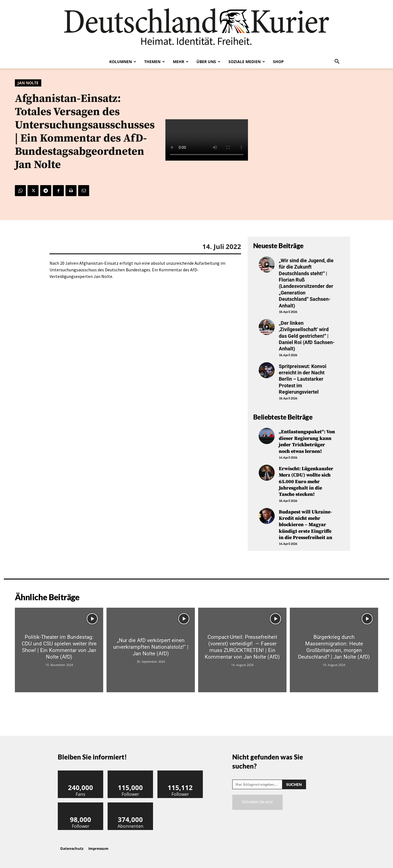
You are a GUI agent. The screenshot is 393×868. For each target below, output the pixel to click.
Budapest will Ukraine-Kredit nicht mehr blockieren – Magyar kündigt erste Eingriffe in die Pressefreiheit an (305, 525)
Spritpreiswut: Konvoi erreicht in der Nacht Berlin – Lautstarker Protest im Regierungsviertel (303, 379)
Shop (278, 62)
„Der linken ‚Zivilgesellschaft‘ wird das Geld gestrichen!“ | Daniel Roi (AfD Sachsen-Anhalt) (307, 336)
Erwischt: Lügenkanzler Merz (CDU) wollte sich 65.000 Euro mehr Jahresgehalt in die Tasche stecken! (306, 482)
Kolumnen (123, 62)
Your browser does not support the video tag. (207, 140)
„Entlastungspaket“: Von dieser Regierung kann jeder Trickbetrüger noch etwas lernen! (307, 441)
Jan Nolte (28, 83)
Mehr (181, 62)
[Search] (294, 784)
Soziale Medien (247, 62)
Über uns (208, 62)
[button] (337, 62)
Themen (155, 62)
